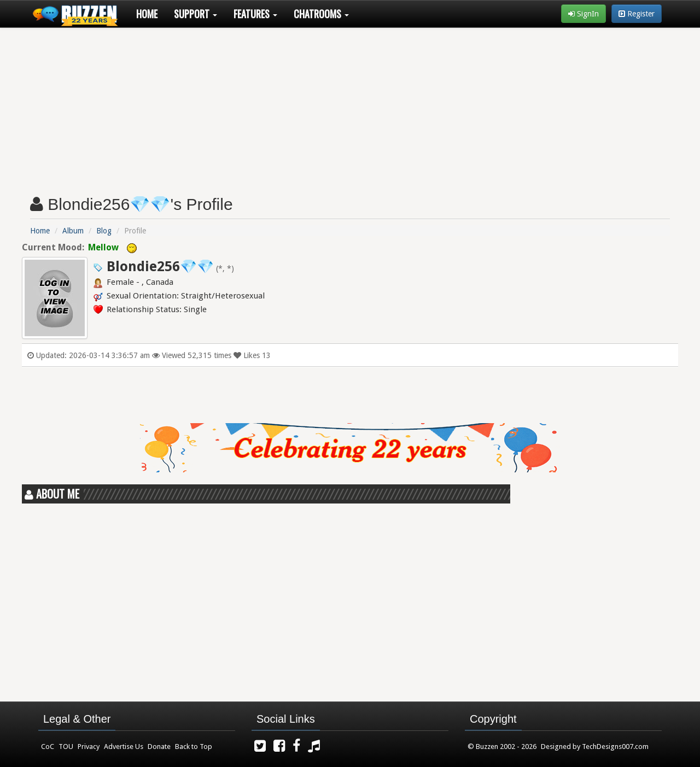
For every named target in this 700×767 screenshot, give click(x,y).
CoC (48, 746)
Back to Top (194, 746)
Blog (104, 231)
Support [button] (196, 14)
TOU (66, 746)
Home (147, 14)
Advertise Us (124, 746)
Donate (159, 746)
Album (73, 231)
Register (637, 14)
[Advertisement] (350, 107)
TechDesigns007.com (615, 746)
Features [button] (255, 14)
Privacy (89, 746)
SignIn (584, 14)
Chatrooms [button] (321, 14)
